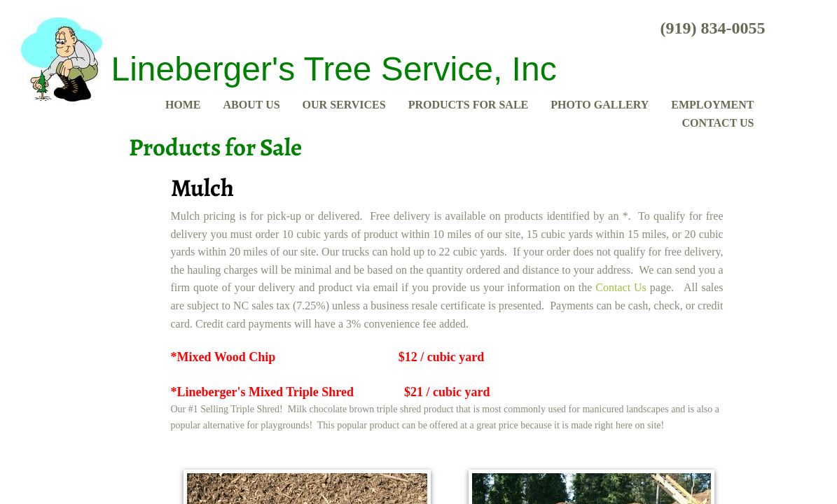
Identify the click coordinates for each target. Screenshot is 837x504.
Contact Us (718, 123)
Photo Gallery (600, 105)
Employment (712, 105)
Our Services (344, 105)
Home (183, 105)
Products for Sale (469, 105)
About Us (252, 105)
